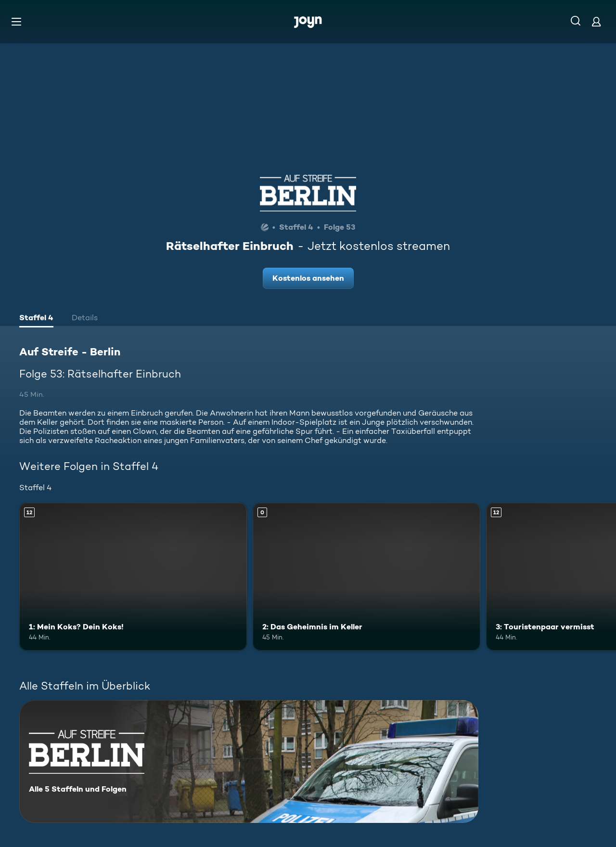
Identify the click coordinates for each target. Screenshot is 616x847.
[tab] (36, 319)
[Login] (596, 21)
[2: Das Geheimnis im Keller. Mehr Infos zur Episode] (366, 577)
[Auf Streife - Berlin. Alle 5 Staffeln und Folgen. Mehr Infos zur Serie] (249, 762)
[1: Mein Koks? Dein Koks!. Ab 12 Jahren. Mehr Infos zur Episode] (133, 577)
